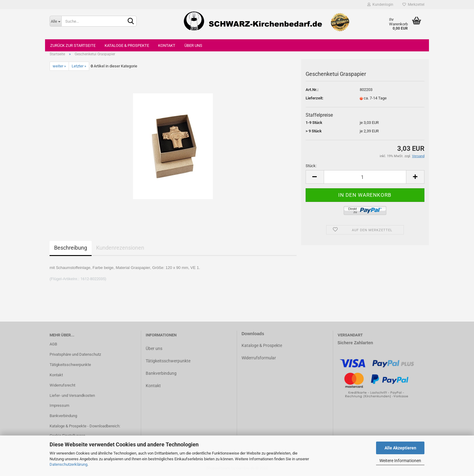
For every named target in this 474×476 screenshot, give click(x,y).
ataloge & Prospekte (263, 345)
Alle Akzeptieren (400, 448)
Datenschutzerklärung (68, 464)
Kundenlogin (380, 5)
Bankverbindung (63, 416)
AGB (53, 344)
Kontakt (167, 45)
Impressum (59, 405)
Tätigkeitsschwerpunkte (70, 365)
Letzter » (79, 66)
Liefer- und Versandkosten (72, 395)
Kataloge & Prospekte (127, 45)
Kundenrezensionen (120, 248)
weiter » (59, 66)
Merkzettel (413, 5)
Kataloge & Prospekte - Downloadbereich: (85, 426)
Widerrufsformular (259, 358)
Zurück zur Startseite (73, 45)
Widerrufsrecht (62, 385)
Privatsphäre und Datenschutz (75, 354)
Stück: (311, 166)
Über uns (193, 45)
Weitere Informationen (400, 461)
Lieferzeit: (315, 98)
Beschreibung (71, 248)
